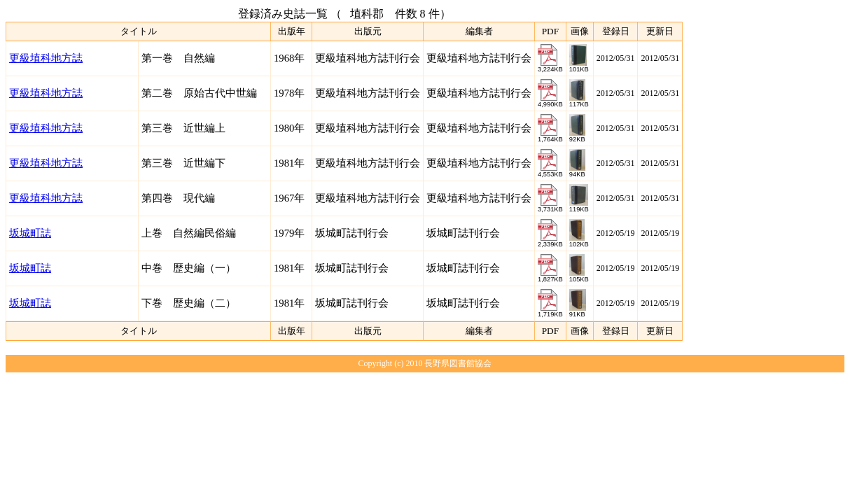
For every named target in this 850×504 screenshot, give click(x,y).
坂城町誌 (30, 233)
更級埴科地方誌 (46, 58)
